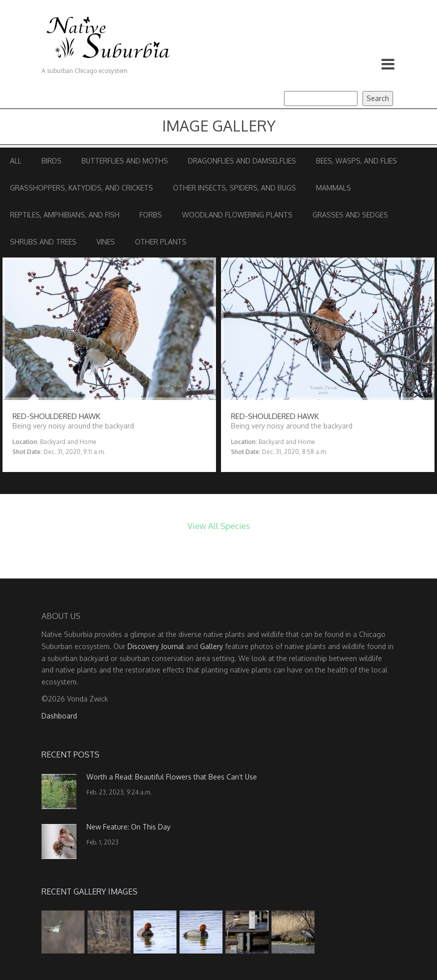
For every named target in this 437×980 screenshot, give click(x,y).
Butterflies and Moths (125, 161)
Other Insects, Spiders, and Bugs (234, 188)
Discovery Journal (156, 646)
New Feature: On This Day (128, 827)
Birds (51, 161)
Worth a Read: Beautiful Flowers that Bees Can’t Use (172, 777)
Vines (106, 242)
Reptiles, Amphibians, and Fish (65, 215)
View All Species (219, 526)
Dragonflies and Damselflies (242, 161)
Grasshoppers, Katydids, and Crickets (81, 188)
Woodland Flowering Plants (237, 215)
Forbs (151, 215)
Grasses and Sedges (350, 215)
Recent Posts (70, 754)
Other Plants (161, 242)
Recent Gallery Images (89, 891)
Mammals (333, 188)
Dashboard (59, 716)
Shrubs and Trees (43, 242)
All (16, 161)
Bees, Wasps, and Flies (356, 161)
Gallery (211, 646)
